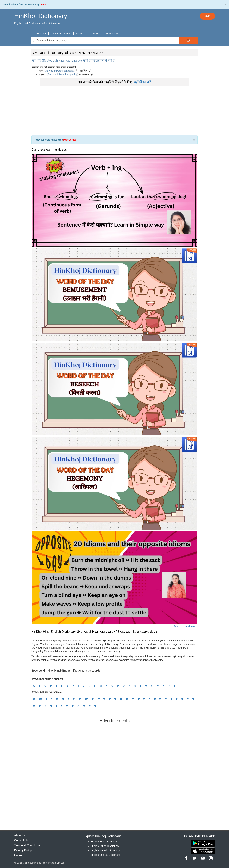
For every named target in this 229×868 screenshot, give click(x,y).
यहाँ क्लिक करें (142, 82)
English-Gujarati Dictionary (105, 855)
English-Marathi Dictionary (105, 850)
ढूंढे (189, 40)
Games (95, 34)
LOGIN (207, 16)
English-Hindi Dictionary (104, 842)
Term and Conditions (27, 845)
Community (112, 34)
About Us (20, 836)
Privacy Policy (23, 850)
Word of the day (61, 34)
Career (19, 855)
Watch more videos (185, 626)
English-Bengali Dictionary (105, 846)
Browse (81, 34)
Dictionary (40, 34)
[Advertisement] (114, 111)
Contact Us (21, 840)
